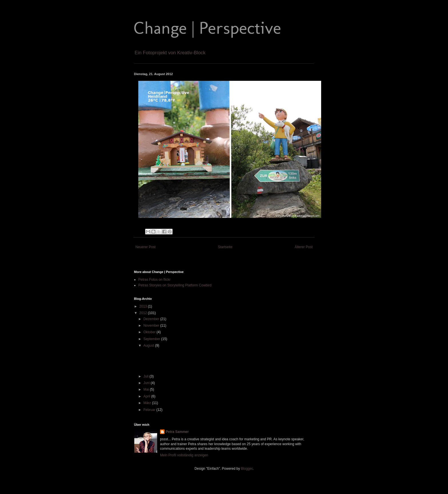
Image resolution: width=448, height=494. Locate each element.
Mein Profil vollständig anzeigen (184, 455)
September (152, 339)
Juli (146, 376)
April (147, 396)
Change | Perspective (208, 28)
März (148, 403)
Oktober (150, 332)
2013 (144, 306)
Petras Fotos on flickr (154, 280)
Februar (150, 410)
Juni (147, 383)
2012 (144, 313)
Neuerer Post (146, 247)
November (152, 326)
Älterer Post (304, 247)
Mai (147, 389)
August (149, 346)
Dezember (152, 319)
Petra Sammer (177, 432)
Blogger (247, 469)
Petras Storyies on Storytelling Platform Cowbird (175, 285)
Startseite (225, 247)
